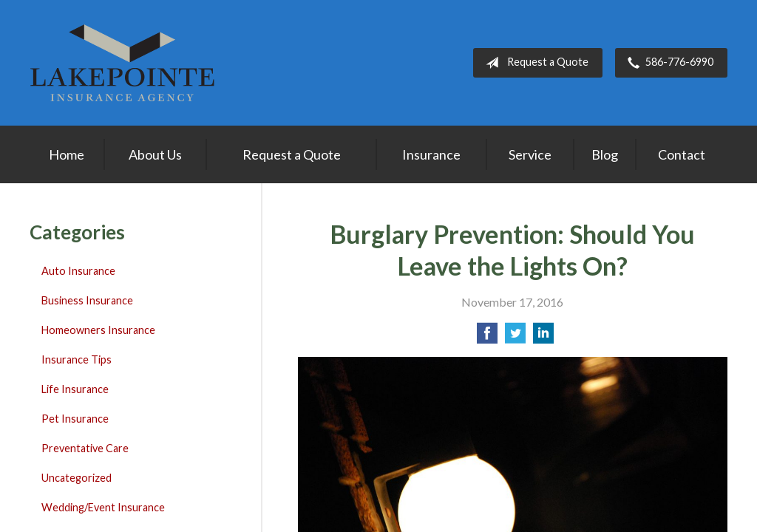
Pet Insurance (75, 419)
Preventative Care (85, 448)
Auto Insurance (78, 271)
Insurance (431, 154)
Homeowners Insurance (98, 330)
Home (67, 154)
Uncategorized (77, 478)
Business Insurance (87, 300)
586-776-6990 (668, 63)
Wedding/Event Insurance (103, 507)
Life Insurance (75, 389)
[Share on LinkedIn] (543, 337)
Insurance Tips (77, 359)
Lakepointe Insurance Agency (122, 63)
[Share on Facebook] (487, 337)
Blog (605, 154)
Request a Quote (534, 63)
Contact (682, 154)
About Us (155, 154)
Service (530, 154)
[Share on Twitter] (515, 337)
